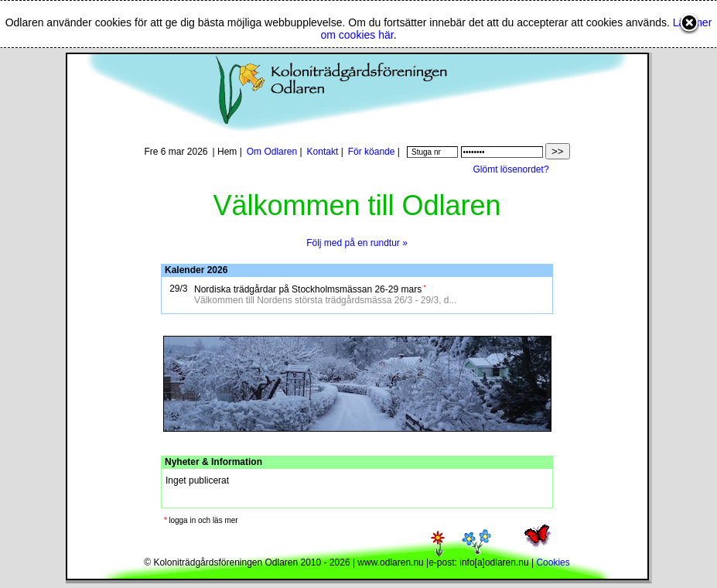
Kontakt (323, 152)
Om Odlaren (272, 152)
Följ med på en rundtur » (357, 243)
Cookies (553, 562)
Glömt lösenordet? (511, 169)
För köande (372, 152)
